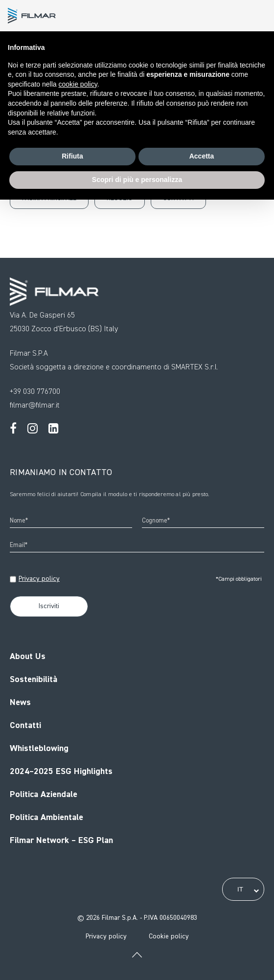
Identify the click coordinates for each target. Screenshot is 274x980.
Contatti (25, 726)
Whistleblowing (39, 749)
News (20, 703)
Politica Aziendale (44, 795)
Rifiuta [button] (72, 156)
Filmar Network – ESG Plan (61, 841)
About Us (28, 657)
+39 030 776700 (35, 392)
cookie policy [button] (78, 84)
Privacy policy (39, 579)
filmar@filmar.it (35, 406)
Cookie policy (169, 936)
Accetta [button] (202, 156)
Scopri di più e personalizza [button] (137, 180)
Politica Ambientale (46, 818)
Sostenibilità (34, 680)
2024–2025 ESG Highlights (61, 772)
